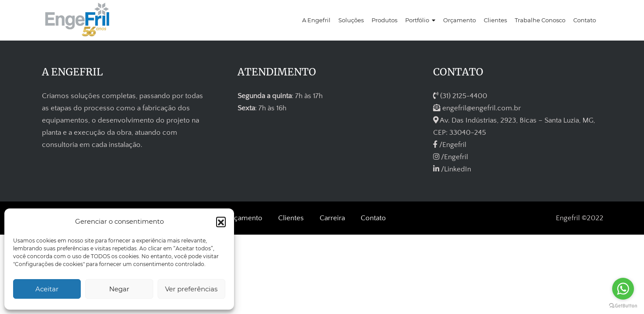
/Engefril (450, 145)
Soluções (351, 20)
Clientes (495, 20)
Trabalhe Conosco (540, 20)
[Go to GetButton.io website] (623, 305)
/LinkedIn (452, 169)
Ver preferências (191, 289)
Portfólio (417, 20)
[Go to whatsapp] (623, 289)
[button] (221, 222)
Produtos (384, 20)
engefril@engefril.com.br (477, 108)
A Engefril (316, 20)
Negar (119, 289)
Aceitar (47, 289)
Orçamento (460, 20)
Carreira (332, 218)
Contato (585, 20)
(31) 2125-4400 (460, 96)
